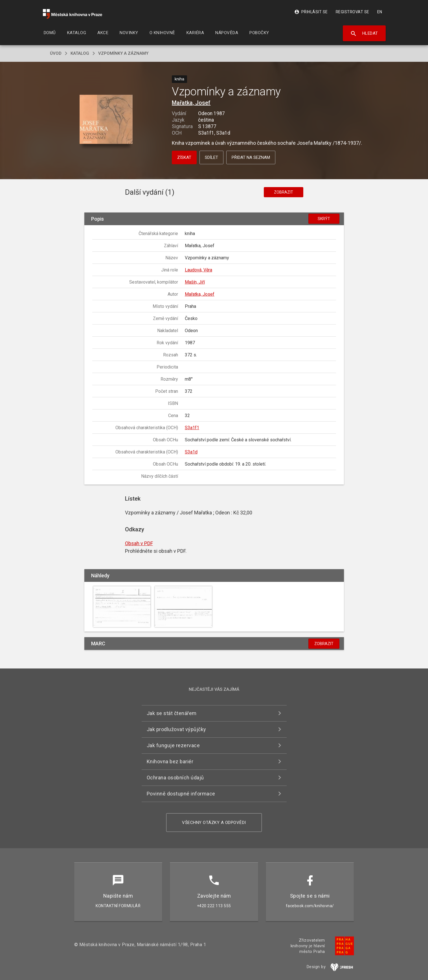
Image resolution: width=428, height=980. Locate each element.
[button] (106, 120)
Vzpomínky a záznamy (123, 53)
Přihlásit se (311, 12)
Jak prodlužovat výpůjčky (176, 729)
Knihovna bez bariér (170, 761)
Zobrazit (284, 192)
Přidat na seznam (251, 157)
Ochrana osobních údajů (175, 778)
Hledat (364, 34)
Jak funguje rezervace (173, 745)
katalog (80, 53)
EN (380, 12)
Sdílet (211, 157)
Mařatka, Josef (191, 103)
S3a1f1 (192, 428)
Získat (184, 157)
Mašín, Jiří (195, 282)
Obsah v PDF (139, 543)
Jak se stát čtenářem (172, 713)
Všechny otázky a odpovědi (214, 823)
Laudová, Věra (198, 270)
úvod (56, 53)
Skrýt (324, 219)
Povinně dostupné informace (181, 794)
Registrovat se (353, 12)
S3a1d (191, 452)
